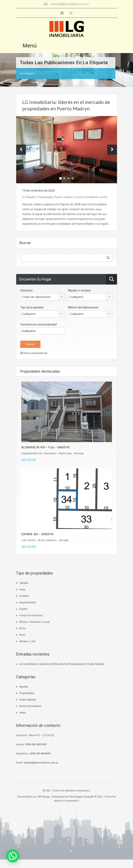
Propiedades (45, 197)
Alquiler (31, 197)
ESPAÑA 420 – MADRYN (37, 534)
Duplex (23, 609)
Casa (22, 589)
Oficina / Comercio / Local (34, 622)
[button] (3, 859)
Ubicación (26, 290)
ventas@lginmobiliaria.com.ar (70, 4)
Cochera (24, 596)
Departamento (28, 602)
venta (103, 197)
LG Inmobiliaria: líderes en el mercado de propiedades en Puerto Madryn (62, 664)
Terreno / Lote (27, 641)
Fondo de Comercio (31, 615)
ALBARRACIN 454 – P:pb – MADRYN (45, 447)
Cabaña (24, 583)
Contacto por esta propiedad (38, 324)
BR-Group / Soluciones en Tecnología (60, 797)
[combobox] (43, 297)
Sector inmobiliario (87, 197)
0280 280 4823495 (36, 744)
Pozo (22, 635)
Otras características (34, 353)
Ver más (79, 453)
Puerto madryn (64, 197)
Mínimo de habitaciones (83, 307)
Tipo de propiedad (32, 307)
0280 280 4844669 (40, 753)
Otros (22, 628)
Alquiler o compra (79, 290)
